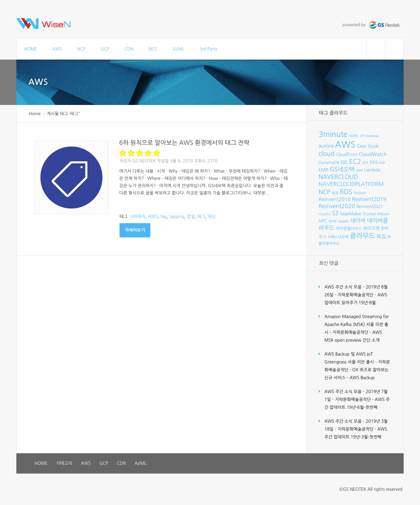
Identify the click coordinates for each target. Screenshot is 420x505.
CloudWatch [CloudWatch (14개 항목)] (373, 154)
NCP (81, 49)
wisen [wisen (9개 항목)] (344, 221)
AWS (57, 49)
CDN (129, 49)
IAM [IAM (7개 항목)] (359, 170)
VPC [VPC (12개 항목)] (323, 221)
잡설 (191, 217)
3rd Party (208, 49)
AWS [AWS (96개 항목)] (345, 144)
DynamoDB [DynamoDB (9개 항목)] (329, 163)
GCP (105, 49)
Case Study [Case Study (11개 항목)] (368, 146)
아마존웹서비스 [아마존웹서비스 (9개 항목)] (349, 228)
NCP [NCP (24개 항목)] (325, 192)
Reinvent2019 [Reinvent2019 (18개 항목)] (369, 199)
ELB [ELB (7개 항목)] (382, 163)
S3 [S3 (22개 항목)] (335, 213)
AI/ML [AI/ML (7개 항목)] (354, 136)
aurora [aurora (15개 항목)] (326, 146)
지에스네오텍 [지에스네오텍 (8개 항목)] (338, 237)
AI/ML (178, 49)
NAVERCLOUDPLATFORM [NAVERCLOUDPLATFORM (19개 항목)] (351, 184)
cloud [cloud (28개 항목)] (327, 154)
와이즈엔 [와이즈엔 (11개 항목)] (371, 228)
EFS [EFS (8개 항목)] (365, 163)
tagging (177, 217)
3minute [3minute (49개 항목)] (333, 134)
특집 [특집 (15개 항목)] (381, 236)
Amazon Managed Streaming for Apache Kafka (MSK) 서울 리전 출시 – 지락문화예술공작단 (357, 324)
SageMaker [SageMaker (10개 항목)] (351, 214)
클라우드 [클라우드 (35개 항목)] (363, 236)
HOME (31, 49)
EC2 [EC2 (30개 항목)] (355, 162)
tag (164, 217)
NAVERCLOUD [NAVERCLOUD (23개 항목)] (338, 177)
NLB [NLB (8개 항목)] (335, 193)
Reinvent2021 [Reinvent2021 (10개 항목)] (370, 207)
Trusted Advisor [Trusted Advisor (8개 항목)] (376, 214)
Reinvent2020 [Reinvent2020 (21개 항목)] (337, 206)
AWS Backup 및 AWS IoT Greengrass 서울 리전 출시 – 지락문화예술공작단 (357, 362)
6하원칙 (138, 217)
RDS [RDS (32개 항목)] (346, 192)
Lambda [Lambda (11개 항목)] (372, 170)
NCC (153, 49)
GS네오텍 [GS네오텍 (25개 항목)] (342, 169)
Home (35, 114)
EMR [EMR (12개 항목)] (323, 170)
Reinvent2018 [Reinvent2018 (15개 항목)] (335, 199)
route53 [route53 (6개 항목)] (325, 214)
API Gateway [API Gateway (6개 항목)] (369, 136)
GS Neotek (144, 161)
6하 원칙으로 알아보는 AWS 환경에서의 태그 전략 (184, 143)
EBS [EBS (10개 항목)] (344, 162)
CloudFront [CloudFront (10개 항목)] (347, 155)
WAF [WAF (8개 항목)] (333, 221)
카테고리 (64, 463)
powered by (372, 25)
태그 (201, 217)
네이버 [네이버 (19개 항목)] (358, 221)
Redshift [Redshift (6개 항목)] (360, 193)
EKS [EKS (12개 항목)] (374, 162)
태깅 (212, 217)
